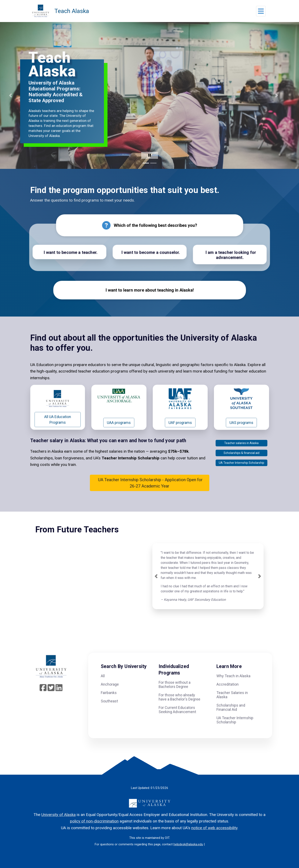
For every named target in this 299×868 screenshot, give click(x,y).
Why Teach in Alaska (233, 686)
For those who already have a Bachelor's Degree (179, 707)
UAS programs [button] (241, 433)
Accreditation (228, 694)
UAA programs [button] (119, 433)
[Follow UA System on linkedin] (59, 699)
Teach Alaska (72, 11)
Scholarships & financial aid (241, 463)
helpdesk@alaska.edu (188, 844)
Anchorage (110, 694)
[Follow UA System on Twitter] (51, 699)
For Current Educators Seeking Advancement (177, 720)
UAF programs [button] (180, 433)
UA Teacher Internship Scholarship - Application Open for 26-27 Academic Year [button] (149, 493)
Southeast (109, 711)
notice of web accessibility (214, 828)
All (103, 686)
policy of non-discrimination (94, 821)
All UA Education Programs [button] (58, 430)
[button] (261, 12)
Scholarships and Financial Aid (231, 717)
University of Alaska (58, 815)
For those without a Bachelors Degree (175, 695)
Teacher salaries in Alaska (241, 453)
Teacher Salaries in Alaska (232, 705)
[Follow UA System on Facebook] (43, 699)
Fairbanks (109, 703)
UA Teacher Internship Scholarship (241, 473)
